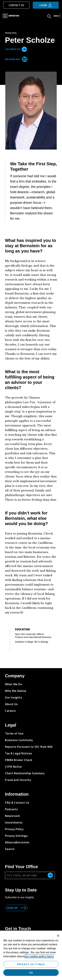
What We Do (13, 684)
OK (31, 973)
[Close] (58, 936)
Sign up (12, 908)
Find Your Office (21, 867)
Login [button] (43, 5)
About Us (11, 704)
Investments (14, 822)
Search (10, 849)
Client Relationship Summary (25, 773)
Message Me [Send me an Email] (15, 59)
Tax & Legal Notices (19, 753)
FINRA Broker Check (19, 760)
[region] (31, 955)
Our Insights (13, 697)
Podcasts (11, 809)
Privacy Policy (14, 829)
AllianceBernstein (17, 842)
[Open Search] (49, 17)
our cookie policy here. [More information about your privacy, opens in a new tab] (39, 956)
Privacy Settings (16, 836)
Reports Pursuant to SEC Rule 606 (29, 747)
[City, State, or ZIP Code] (30, 875)
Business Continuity (19, 740)
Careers (10, 711)
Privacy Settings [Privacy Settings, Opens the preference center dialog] (31, 964)
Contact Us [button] (16, 5)
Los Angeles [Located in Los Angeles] (12, 49)
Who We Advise (16, 691)
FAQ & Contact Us (17, 803)
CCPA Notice (13, 767)
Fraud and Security (18, 780)
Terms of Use (14, 733)
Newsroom (12, 816)
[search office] (50, 875)
